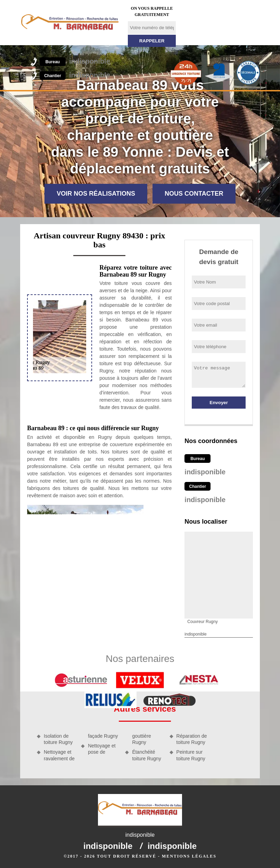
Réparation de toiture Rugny (192, 739)
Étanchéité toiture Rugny (146, 755)
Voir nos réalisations (96, 194)
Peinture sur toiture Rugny (191, 755)
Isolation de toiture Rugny (58, 739)
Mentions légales (189, 856)
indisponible (75, 61)
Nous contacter (194, 194)
